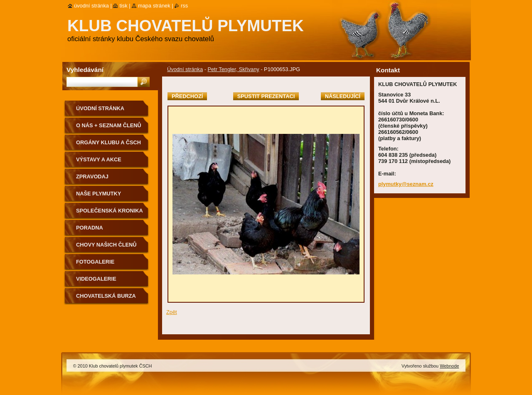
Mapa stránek (154, 6)
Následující (343, 96)
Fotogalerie (95, 262)
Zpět (172, 312)
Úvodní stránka (185, 69)
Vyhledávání (85, 70)
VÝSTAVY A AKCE (99, 159)
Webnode (449, 366)
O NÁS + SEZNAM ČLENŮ (109, 125)
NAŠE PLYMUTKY (99, 194)
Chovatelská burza (106, 296)
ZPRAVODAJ (92, 177)
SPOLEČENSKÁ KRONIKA (110, 211)
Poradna (90, 228)
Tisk (123, 6)
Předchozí (187, 96)
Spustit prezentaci (266, 96)
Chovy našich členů (106, 245)
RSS (184, 6)
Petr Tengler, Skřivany (233, 69)
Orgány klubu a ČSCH (108, 142)
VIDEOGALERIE (96, 279)
